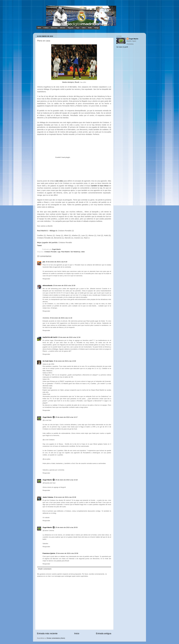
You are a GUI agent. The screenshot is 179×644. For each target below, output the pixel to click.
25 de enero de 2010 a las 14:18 (66, 480)
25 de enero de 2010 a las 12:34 (69, 337)
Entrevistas (54, 28)
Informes (63, 28)
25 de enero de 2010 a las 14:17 (66, 417)
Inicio (39, 28)
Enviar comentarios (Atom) (56, 638)
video (83, 252)
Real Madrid (65, 252)
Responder (46, 279)
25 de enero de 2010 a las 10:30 (64, 285)
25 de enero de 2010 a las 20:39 (65, 497)
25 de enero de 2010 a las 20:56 (67, 553)
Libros (84, 28)
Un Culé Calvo (48, 361)
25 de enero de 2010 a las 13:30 (65, 361)
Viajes (78, 28)
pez (44, 262)
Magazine (71, 28)
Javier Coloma (48, 497)
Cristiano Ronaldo (51, 252)
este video (59, 181)
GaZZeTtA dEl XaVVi (50, 337)
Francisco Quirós (49, 553)
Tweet (39, 245)
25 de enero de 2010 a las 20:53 (66, 527)
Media (90, 28)
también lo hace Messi (100, 186)
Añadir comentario (45, 569)
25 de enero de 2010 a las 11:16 (61, 318)
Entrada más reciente (47, 633)
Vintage (96, 28)
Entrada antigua (104, 633)
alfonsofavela (47, 285)
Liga (59, 252)
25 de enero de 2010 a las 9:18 (57, 262)
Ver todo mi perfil (122, 47)
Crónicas (46, 28)
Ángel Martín (56, 249)
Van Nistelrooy (75, 252)
